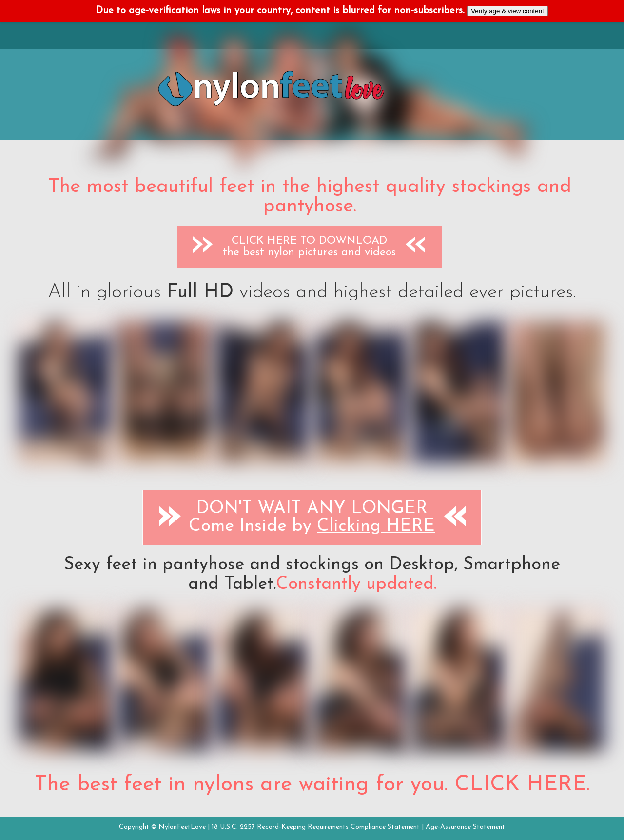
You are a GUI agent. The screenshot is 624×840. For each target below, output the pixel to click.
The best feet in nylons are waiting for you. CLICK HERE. (312, 785)
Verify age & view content (507, 11)
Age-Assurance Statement (465, 827)
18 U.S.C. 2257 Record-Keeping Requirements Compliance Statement (316, 827)
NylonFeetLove (182, 827)
